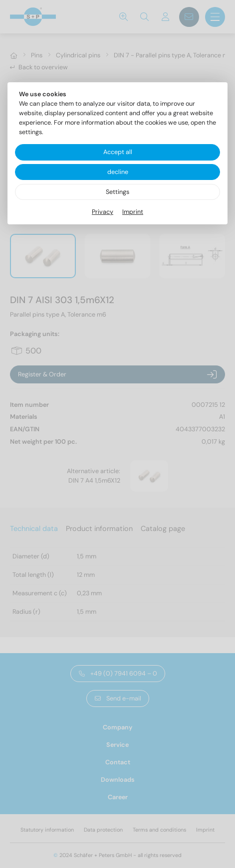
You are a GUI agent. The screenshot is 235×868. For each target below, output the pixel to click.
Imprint (133, 212)
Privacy (103, 212)
